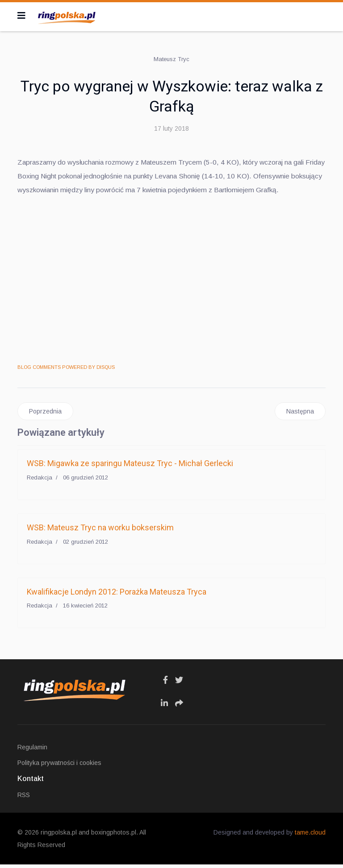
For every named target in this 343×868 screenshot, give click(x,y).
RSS (24, 798)
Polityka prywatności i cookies (59, 766)
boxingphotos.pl (114, 836)
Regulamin (32, 751)
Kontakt (31, 782)
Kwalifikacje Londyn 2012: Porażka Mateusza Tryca (117, 595)
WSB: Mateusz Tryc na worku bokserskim (100, 531)
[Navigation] (21, 16)
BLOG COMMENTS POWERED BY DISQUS (66, 370)
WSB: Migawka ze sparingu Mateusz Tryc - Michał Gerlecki (130, 467)
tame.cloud (310, 836)
